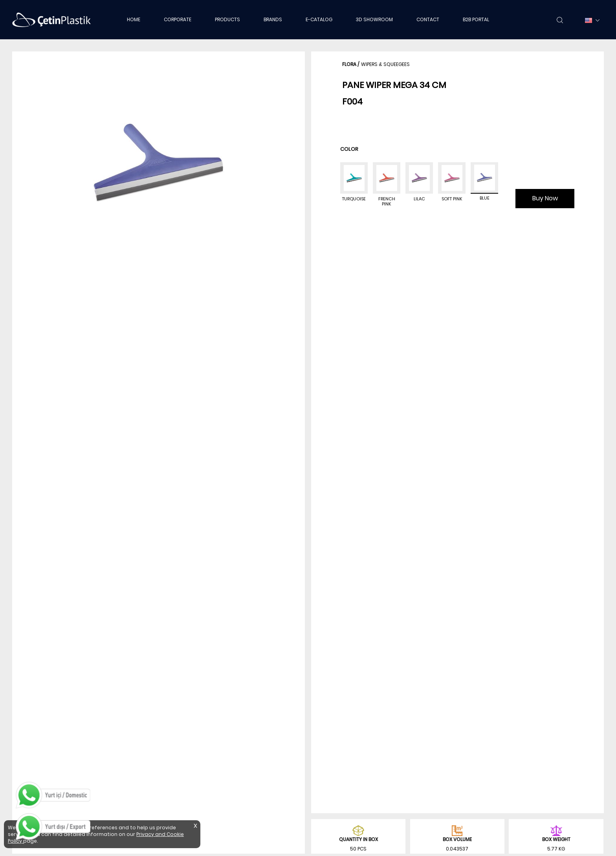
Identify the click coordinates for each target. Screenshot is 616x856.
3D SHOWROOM (374, 19)
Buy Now (545, 198)
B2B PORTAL (476, 19)
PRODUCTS (227, 19)
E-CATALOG (319, 19)
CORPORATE (178, 19)
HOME (134, 19)
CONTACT (428, 19)
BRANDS (273, 19)
